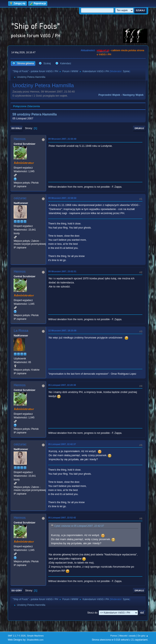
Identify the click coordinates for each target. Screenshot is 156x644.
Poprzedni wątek (109, 95)
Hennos (20, 139)
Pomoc (114, 636)
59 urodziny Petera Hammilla (35, 114)
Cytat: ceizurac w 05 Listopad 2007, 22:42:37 (79, 526)
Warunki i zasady (128, 636)
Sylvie (126, 71)
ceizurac (20, 198)
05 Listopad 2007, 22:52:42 (62, 518)
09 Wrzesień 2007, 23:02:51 (62, 271)
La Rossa (21, 331)
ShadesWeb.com (35, 640)
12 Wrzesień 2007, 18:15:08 (62, 331)
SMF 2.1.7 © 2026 (17, 636)
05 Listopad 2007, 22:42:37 (62, 444)
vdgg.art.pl (103, 50)
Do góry (17, 591)
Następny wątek (133, 95)
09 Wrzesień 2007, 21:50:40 (62, 139)
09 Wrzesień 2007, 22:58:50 (62, 198)
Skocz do (92, 613)
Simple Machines (35, 636)
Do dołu (17, 128)
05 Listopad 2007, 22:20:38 (62, 385)
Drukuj (139, 128)
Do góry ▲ (143, 636)
